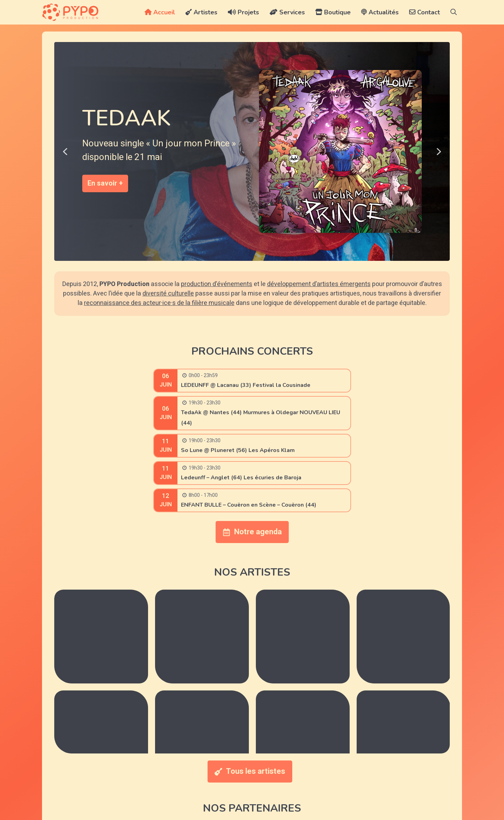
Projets (243, 12)
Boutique (333, 12)
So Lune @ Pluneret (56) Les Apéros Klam (238, 450)
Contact (425, 12)
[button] (454, 12)
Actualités (380, 12)
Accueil (160, 12)
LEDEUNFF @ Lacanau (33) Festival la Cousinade (246, 385)
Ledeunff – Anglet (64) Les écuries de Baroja (241, 478)
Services (287, 12)
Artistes (201, 12)
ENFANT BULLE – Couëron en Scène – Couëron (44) (249, 505)
